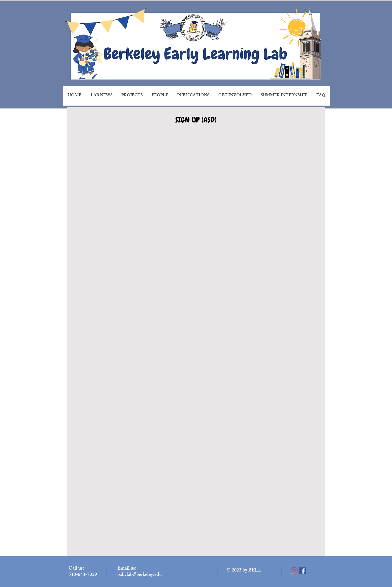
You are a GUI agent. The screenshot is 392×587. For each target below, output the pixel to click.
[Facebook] (302, 571)
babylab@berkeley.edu (140, 575)
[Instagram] (294, 571)
